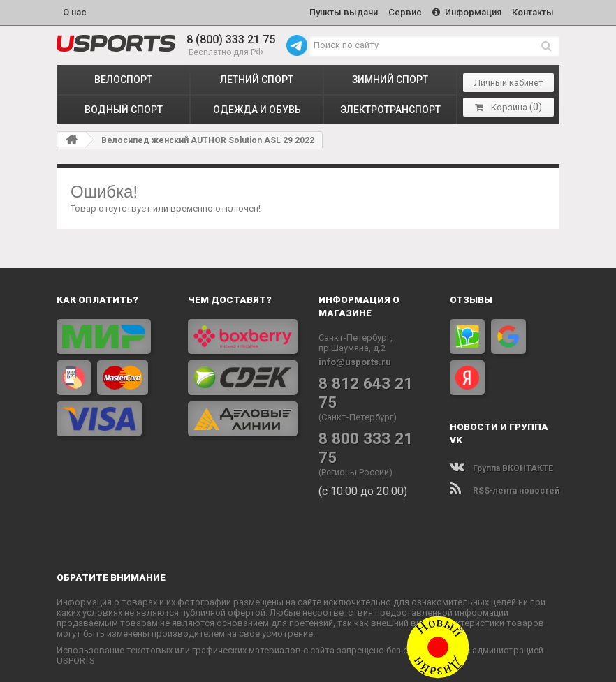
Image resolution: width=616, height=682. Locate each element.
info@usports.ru (355, 360)
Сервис (400, 12)
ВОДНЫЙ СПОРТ (124, 108)
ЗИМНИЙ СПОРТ (390, 77)
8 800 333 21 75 (372, 417)
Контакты (532, 12)
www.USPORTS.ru (243, 662)
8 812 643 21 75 (372, 381)
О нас (75, 12)
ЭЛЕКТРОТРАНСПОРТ (390, 108)
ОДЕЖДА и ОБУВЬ (257, 108)
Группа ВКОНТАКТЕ (501, 466)
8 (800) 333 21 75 (231, 38)
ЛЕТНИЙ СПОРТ (257, 77)
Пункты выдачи (337, 12)
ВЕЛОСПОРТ (123, 77)
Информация (464, 12)
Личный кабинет (509, 81)
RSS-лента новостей (505, 489)
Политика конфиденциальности (372, 662)
